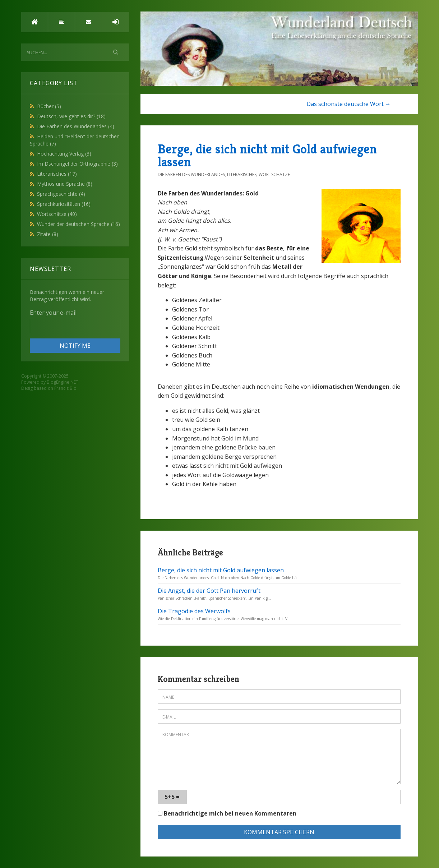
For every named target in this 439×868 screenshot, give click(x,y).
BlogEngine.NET (63, 382)
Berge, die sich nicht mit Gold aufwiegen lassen (267, 155)
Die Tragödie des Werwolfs (194, 611)
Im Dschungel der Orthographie (77, 164)
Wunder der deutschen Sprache (78, 224)
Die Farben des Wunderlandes (76, 126)
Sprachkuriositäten (64, 204)
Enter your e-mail (53, 313)
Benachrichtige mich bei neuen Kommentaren (227, 813)
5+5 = (172, 797)
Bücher (49, 106)
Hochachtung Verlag (64, 154)
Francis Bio (65, 388)
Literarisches (57, 174)
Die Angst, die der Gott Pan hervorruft (209, 591)
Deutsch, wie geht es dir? (71, 116)
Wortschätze (57, 214)
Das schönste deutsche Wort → (349, 104)
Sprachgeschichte (61, 194)
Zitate (48, 234)
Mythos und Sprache (65, 184)
